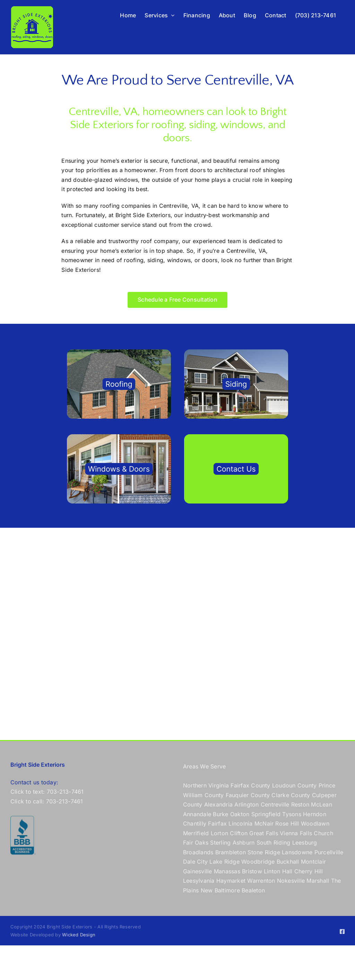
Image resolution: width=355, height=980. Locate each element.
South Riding (274, 843)
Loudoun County (294, 785)
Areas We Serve (204, 766)
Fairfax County (250, 785)
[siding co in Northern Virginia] (236, 352)
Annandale (197, 814)
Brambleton (231, 852)
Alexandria (218, 804)
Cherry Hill (309, 871)
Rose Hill (287, 823)
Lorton (219, 833)
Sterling (220, 843)
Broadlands (198, 852)
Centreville (275, 804)
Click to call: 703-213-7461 (47, 801)
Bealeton (253, 890)
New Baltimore (220, 890)
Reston (300, 804)
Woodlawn (315, 823)
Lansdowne (297, 852)
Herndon (315, 814)
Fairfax (217, 823)
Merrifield (196, 833)
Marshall (318, 881)
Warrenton (261, 881)
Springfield (266, 814)
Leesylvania (199, 881)
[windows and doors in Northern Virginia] (119, 437)
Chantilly (195, 823)
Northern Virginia (206, 785)
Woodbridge (258, 862)
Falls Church (317, 833)
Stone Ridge (264, 852)
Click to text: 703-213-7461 (47, 792)
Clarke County (291, 795)
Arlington (246, 804)
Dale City (195, 862)
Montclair (313, 862)
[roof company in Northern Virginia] (119, 352)
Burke (220, 814)
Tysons (292, 814)
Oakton (240, 814)
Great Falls (264, 833)
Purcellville (329, 852)
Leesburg (305, 843)
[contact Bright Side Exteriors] (236, 437)
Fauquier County (249, 795)
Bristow (252, 871)
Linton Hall (278, 871)
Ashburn (244, 843)
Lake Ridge (224, 862)
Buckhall (288, 862)
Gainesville (198, 871)
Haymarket (231, 881)
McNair (264, 823)
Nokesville (291, 881)
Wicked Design (79, 935)
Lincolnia (240, 823)
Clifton (239, 833)
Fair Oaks (196, 843)
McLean (321, 804)
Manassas (227, 871)
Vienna (289, 833)
